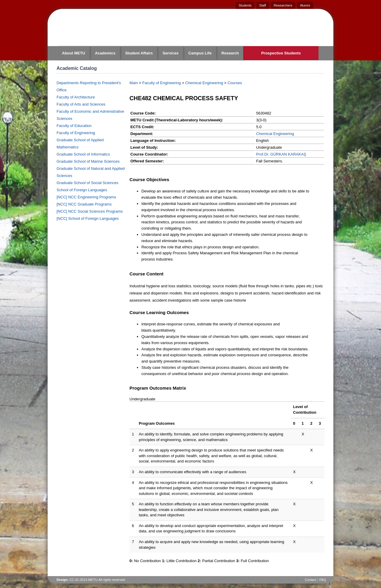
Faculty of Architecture (76, 97)
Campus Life (200, 53)
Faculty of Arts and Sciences (81, 104)
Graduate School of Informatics (83, 154)
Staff (263, 5)
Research (230, 53)
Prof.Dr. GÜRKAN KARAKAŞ (281, 154)
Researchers (283, 5)
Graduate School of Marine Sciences (88, 161)
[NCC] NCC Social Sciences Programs (90, 211)
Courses (235, 83)
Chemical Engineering (204, 83)
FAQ (323, 580)
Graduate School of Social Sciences (87, 183)
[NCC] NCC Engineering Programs (86, 197)
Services (171, 53)
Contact (310, 580)
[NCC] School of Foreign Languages (88, 218)
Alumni (305, 5)
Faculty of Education (74, 126)
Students (245, 5)
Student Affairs (139, 53)
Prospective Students (281, 53)
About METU (74, 53)
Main (134, 83)
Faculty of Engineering (76, 133)
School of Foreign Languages (82, 190)
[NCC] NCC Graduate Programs (84, 204)
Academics (105, 53)
